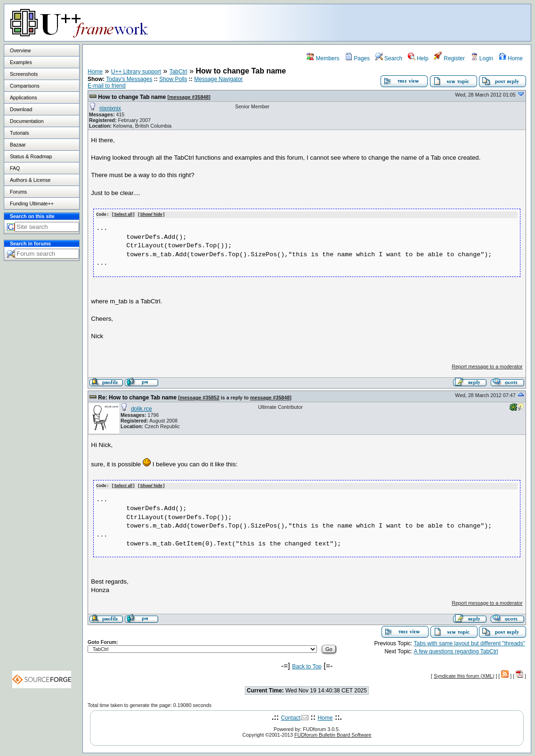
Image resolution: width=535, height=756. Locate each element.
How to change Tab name (132, 97)
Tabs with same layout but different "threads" (470, 642)
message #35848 (189, 97)
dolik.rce (142, 408)
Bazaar (18, 145)
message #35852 (200, 397)
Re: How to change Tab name (137, 397)
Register (449, 58)
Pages (357, 58)
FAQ (15, 168)
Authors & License (30, 180)
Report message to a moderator (487, 366)
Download (21, 109)
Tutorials (19, 133)
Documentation (27, 121)
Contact (291, 717)
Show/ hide (151, 214)
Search (389, 58)
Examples (21, 62)
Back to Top (307, 666)
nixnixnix (110, 108)
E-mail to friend (107, 86)
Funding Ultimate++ (32, 203)
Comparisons (25, 86)
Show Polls (173, 79)
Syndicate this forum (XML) (464, 675)
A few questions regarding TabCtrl (456, 650)
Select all (123, 214)
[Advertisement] (413, 22)
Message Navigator (218, 79)
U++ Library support (136, 72)
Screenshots (24, 74)
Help (418, 58)
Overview (20, 50)
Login (482, 58)
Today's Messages (129, 79)
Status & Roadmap (31, 156)
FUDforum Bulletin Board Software (333, 734)
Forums (18, 192)
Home (511, 58)
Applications (23, 98)
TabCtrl (178, 72)
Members (323, 58)
